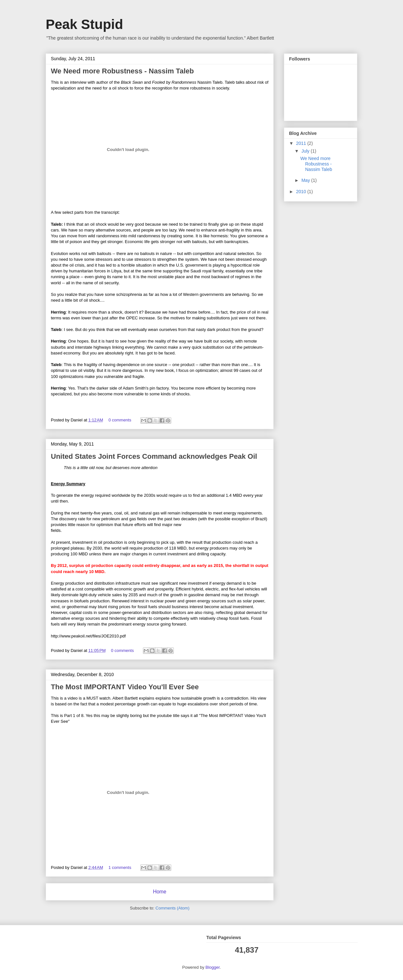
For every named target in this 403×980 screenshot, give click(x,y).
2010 (302, 192)
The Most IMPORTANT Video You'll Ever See (125, 687)
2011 (302, 143)
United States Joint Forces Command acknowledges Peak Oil (154, 456)
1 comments (120, 867)
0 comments (120, 420)
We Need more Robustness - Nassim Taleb (122, 71)
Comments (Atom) (172, 908)
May (306, 180)
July (306, 151)
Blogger (212, 967)
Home (160, 892)
